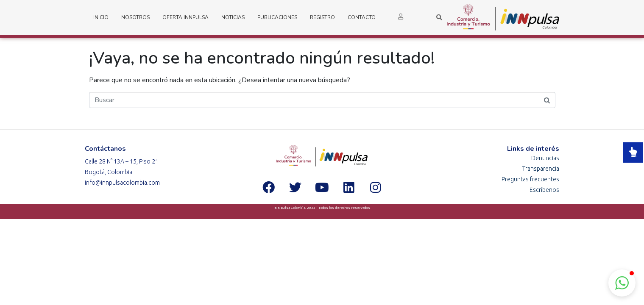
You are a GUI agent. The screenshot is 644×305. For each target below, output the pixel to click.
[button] (622, 283)
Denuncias (545, 158)
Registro (322, 17)
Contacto (362, 17)
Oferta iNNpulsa (185, 17)
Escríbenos (544, 190)
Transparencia (541, 169)
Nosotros (135, 17)
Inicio (101, 17)
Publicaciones (277, 17)
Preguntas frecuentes (530, 179)
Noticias (233, 17)
